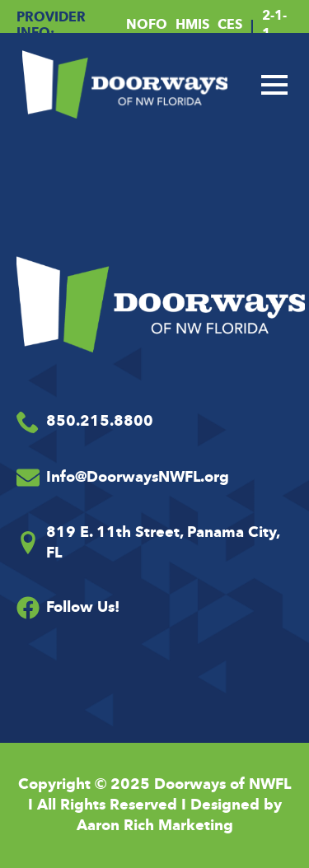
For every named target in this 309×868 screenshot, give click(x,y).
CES (230, 24)
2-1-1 (274, 24)
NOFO (147, 24)
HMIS (192, 24)
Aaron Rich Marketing (155, 825)
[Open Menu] (274, 85)
